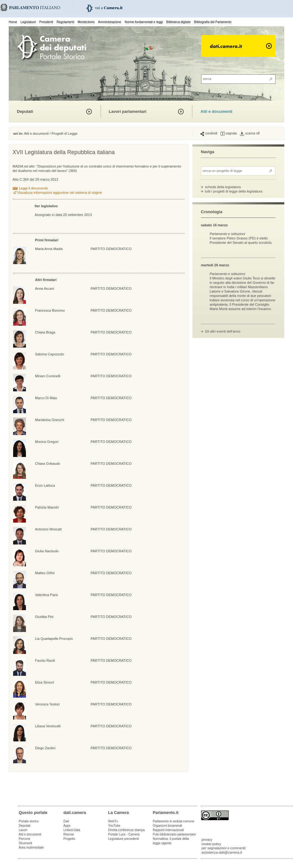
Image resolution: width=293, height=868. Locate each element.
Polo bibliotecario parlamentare (174, 834)
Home (13, 22)
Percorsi (25, 839)
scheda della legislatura (223, 187)
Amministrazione (110, 22)
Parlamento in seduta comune (174, 821)
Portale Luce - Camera (124, 834)
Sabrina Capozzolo (50, 354)
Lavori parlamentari (128, 111)
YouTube (114, 826)
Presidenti (46, 22)
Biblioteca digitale (178, 22)
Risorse (69, 834)
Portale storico (29, 821)
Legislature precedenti (123, 839)
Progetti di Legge (65, 133)
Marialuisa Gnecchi (50, 420)
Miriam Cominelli (48, 376)
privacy (207, 840)
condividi (209, 133)
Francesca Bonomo (50, 310)
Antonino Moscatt (48, 529)
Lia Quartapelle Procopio (54, 639)
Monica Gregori (47, 442)
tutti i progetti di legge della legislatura (234, 191)
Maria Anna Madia (49, 249)
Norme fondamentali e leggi (144, 22)
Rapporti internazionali (168, 830)
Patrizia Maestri (47, 507)
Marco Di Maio (46, 398)
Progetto (69, 839)
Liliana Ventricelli (48, 726)
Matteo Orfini (45, 573)
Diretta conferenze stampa (126, 830)
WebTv (113, 821)
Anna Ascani (45, 288)
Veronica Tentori (47, 704)
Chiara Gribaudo (48, 464)
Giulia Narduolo (47, 551)
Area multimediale (31, 848)
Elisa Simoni (45, 682)
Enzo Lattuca (45, 485)
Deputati (25, 111)
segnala (229, 133)
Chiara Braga (45, 332)
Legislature (28, 22)
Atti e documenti (216, 111)
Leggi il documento (33, 188)
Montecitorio (86, 22)
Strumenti (25, 843)
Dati (66, 821)
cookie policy (211, 844)
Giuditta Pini (44, 617)
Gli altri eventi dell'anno (223, 331)
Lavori (23, 830)
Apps (67, 826)
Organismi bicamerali (167, 826)
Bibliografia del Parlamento (213, 22)
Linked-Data (72, 830)
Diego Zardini (45, 748)
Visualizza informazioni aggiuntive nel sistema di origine (60, 193)
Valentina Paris (46, 595)
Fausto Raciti (45, 660)
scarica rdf (250, 133)
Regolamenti (65, 22)
